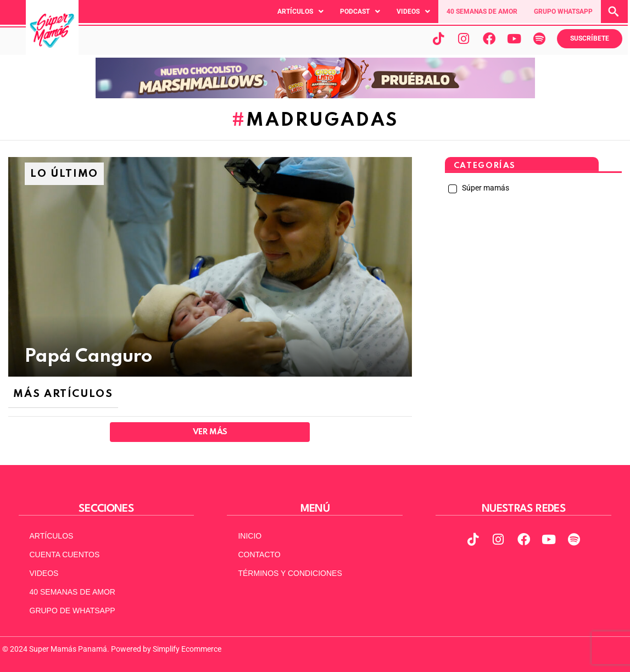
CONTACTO (259, 555)
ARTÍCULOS (52, 536)
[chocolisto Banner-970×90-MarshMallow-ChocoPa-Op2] (315, 96)
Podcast (360, 12)
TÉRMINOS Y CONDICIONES (290, 573)
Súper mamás (485, 188)
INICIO (250, 536)
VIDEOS (44, 573)
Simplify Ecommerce (187, 649)
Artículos (300, 12)
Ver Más (210, 432)
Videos (413, 12)
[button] (300, 12)
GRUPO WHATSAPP (563, 12)
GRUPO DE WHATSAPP (73, 611)
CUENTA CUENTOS (65, 555)
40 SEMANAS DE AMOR (482, 12)
